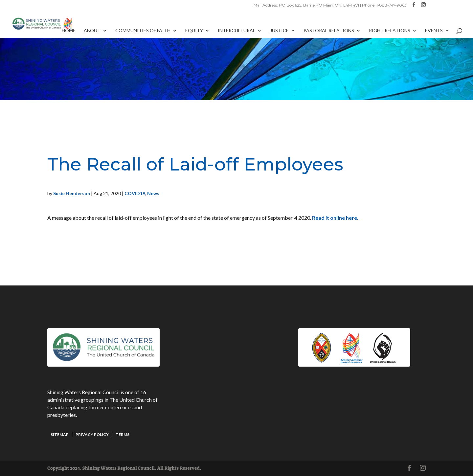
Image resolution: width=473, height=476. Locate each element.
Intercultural (236, 31)
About (92, 31)
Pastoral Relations (329, 31)
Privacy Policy (92, 434)
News (153, 193)
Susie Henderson (72, 193)
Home (69, 31)
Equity (194, 31)
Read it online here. (336, 218)
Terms (123, 434)
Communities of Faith (143, 31)
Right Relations (390, 31)
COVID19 (135, 193)
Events (434, 31)
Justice (279, 31)
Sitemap (60, 434)
